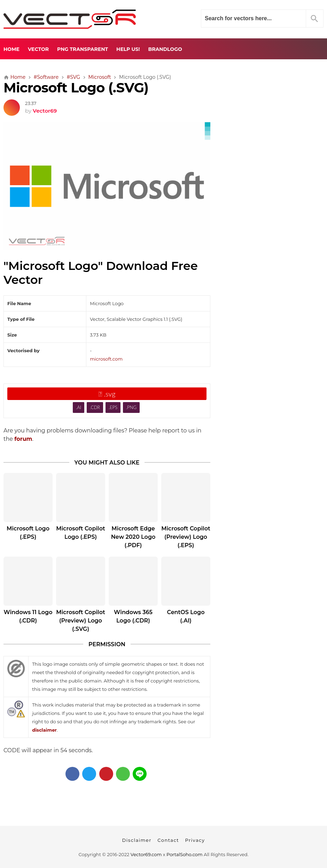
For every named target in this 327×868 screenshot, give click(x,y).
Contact (168, 840)
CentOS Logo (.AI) (186, 616)
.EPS (113, 407)
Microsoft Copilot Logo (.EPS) (81, 533)
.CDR (95, 407)
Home (11, 49)
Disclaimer (137, 840)
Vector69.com (146, 854)
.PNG (131, 407)
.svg (107, 394)
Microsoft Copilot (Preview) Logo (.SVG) (81, 621)
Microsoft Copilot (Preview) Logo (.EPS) (186, 537)
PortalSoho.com (185, 854)
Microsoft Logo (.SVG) (76, 88)
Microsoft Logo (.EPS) (28, 533)
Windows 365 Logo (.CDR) (133, 616)
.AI (79, 407)
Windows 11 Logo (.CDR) (28, 616)
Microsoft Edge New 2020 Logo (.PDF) (133, 537)
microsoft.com (106, 359)
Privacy (195, 840)
